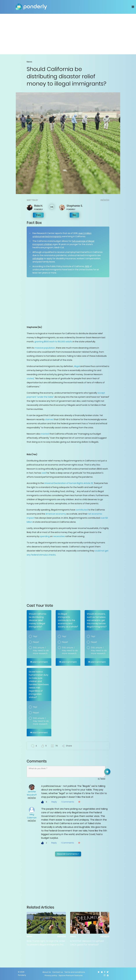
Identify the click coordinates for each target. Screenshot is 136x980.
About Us (47, 972)
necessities (59, 536)
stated (30, 378)
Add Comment (39, 662)
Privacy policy (51, 975)
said (44, 473)
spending (45, 536)
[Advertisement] (68, 34)
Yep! (35, 636)
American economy (56, 514)
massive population (45, 348)
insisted (45, 434)
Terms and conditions (75, 972)
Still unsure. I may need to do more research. (41, 650)
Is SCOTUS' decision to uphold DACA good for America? (87, 943)
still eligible (38, 259)
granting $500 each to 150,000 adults (53, 342)
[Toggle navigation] (133, 7)
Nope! (36, 642)
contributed (82, 510)
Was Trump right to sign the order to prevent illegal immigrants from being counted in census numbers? (46, 943)
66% (87, 266)
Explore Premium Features (71, 975)
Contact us (58, 972)
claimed (49, 419)
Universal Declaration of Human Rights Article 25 (69, 483)
